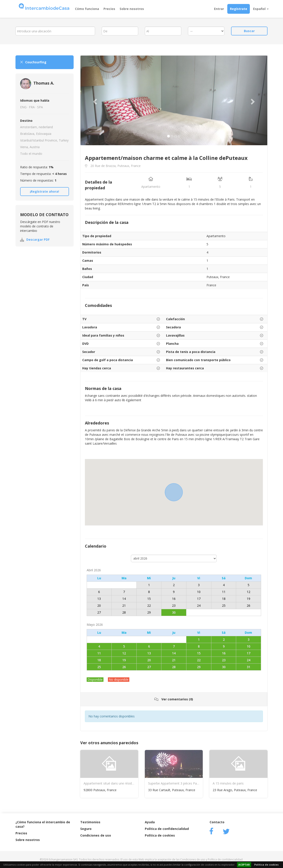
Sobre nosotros (132, 9)
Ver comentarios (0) (174, 699)
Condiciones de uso (96, 835)
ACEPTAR (244, 865)
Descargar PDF (38, 239)
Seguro (86, 829)
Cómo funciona (87, 9)
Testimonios (90, 822)
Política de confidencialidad (167, 829)
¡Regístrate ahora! (44, 191)
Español (261, 9)
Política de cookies (266, 865)
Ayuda (150, 822)
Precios (109, 9)
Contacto (217, 822)
